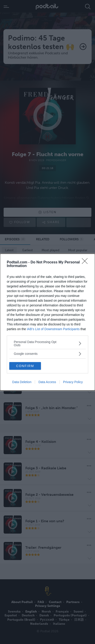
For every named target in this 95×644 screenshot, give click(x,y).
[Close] (86, 262)
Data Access (47, 382)
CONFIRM (25, 366)
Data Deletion (22, 382)
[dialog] (47, 322)
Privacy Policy (73, 382)
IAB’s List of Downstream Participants (53, 329)
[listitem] (47, 343)
